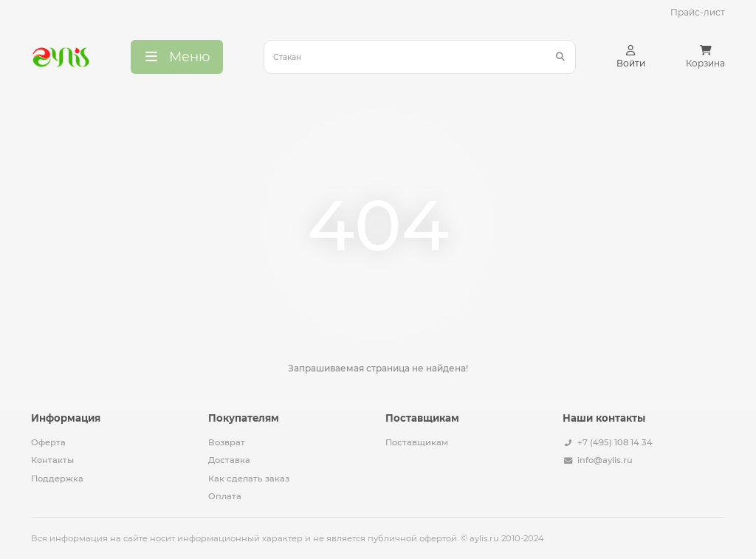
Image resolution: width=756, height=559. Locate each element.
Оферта (48, 442)
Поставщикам (417, 442)
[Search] (420, 57)
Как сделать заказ (249, 479)
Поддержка (57, 479)
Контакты (52, 460)
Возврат (227, 442)
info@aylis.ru (605, 460)
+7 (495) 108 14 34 (615, 442)
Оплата (225, 496)
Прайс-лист (698, 12)
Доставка (229, 460)
